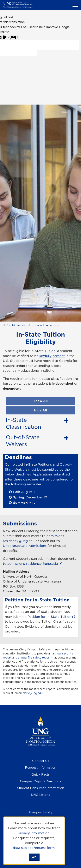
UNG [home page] (6, 325)
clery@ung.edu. (33, 693)
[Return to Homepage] (41, 731)
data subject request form (34, 848)
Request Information (41, 768)
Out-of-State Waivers (23, 441)
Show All (41, 401)
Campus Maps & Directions (40, 781)
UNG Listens (40, 795)
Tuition (50, 351)
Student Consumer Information (41, 788)
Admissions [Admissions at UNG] (18, 325)
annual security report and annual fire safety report (38, 656)
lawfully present (52, 356)
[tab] (38, 423)
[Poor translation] (13, 37)
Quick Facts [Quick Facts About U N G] (40, 774)
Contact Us (41, 761)
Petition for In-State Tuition (49, 617)
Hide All (40, 410)
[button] (76, 5)
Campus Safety (41, 812)
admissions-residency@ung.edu (34, 538)
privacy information (34, 833)
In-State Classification (23, 423)
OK (34, 857)
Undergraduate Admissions (44, 325)
